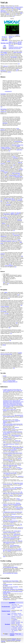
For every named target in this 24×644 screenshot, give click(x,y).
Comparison (12, 634)
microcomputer (4, 12)
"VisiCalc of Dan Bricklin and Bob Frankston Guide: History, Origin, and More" (13, 425)
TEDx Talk (5, 596)
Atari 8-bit (20, 42)
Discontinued (7, 624)
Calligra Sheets (14, 604)
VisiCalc (13, 632)
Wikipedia (14, 639)
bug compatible (14, 57)
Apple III (13, 213)
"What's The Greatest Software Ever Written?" (13, 541)
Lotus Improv (15, 628)
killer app (20, 162)
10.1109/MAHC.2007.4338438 (11, 573)
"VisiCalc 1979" (13, 410)
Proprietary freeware (6, 611)
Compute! (5, 311)
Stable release (5, 40)
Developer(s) (5, 37)
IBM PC (8, 14)
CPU (8, 202)
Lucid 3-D (20, 628)
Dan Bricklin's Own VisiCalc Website (11, 581)
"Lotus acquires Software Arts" (9, 444)
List (17, 634)
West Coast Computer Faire (18, 145)
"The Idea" (5, 438)
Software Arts (11, 36)
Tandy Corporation (16, 173)
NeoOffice (13, 622)
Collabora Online (15, 606)
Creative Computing (5, 306)
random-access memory (6, 148)
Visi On (5, 376)
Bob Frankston (4, 109)
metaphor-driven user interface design (11, 353)
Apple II (13, 8)
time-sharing (19, 52)
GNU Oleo (18, 623)
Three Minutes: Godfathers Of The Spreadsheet (13, 589)
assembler (5, 52)
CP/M (10, 43)
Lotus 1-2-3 (6, 66)
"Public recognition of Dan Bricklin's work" (11, 538)
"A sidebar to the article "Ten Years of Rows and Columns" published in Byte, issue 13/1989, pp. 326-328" (13, 391)
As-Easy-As (19, 617)
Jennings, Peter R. (6, 410)
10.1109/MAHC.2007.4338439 (11, 567)
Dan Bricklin (3, 94)
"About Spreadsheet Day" (15, 545)
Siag (12, 630)
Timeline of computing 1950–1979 (10, 382)
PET (13, 43)
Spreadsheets (12, 603)
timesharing (5, 123)
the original (5, 434)
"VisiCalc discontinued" (7, 446)
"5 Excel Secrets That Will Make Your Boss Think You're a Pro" (12, 550)
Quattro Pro (21, 615)
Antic (8, 314)
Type (5, 46)
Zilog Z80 (19, 213)
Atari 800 (13, 200)
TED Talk (5, 594)
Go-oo (19, 621)
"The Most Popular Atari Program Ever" (10, 521)
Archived (7, 392)
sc (23, 629)
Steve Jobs (6, 172)
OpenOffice (14, 607)
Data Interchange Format (14, 175)
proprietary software (18, 47)
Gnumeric (19, 607)
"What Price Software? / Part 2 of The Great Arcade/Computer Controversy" (12, 504)
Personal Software (18, 141)
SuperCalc (16, 235)
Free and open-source (6, 607)
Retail (9, 614)
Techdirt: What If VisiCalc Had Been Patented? (13, 592)
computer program (9, 7)
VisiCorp (18, 8)
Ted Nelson (8, 91)
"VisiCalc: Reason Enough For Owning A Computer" (12, 531)
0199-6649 (10, 455)
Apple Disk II (19, 150)
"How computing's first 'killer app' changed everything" (13, 416)
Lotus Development (9, 266)
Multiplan (3, 236)
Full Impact (18, 622)
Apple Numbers (14, 613)
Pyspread (13, 609)
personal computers (19, 7)
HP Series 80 (17, 43)
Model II (12, 214)
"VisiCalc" (11, 495)
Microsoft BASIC (19, 177)
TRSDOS (20, 44)
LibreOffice (21, 606)
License (5, 47)
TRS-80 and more (7, 593)
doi (4, 567)
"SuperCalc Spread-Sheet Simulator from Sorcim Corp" (12, 488)
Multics (15, 52)
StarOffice (15, 619)
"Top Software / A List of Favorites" (12, 525)
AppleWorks (13, 617)
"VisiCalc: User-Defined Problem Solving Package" (13, 453)
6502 (2, 52)
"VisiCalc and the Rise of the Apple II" (10, 450)
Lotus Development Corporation (10, 240)
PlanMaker (16, 615)
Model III (17, 214)
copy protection (4, 217)
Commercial (11, 47)
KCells (17, 626)
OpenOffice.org (14, 621)
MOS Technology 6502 (9, 199)
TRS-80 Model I (7, 214)
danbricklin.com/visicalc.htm (15, 49)
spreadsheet (3, 7)
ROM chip (20, 220)
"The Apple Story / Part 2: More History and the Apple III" (13, 492)
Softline (6, 292)
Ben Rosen (16, 158)
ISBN (4, 423)
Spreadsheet (11, 46)
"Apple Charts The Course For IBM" (10, 473)
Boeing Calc (13, 618)
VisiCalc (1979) (6, 599)
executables (8, 205)
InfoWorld (3, 254)
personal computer (12, 381)
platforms (2, 54)
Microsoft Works (14, 629)
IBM (21, 13)
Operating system (5, 43)
